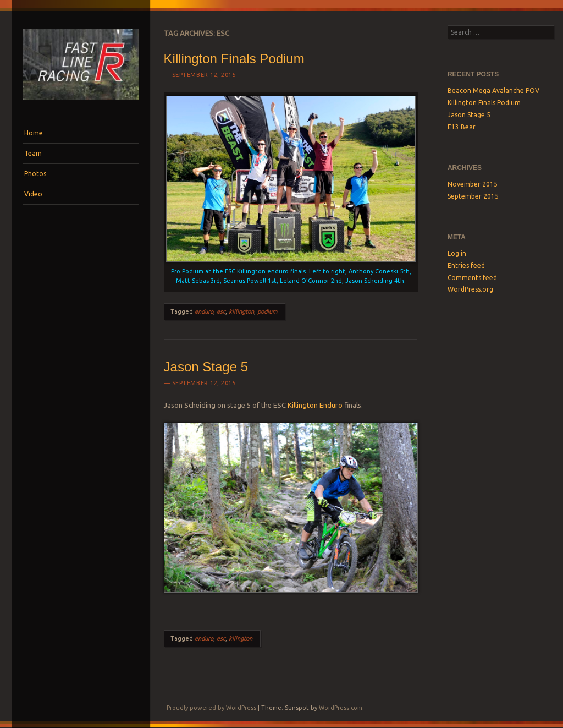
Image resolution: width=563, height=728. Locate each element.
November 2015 (473, 184)
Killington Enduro (315, 405)
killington (241, 311)
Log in (457, 253)
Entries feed (466, 266)
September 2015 (473, 196)
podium (267, 311)
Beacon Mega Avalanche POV (493, 91)
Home (34, 133)
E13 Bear (462, 127)
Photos (35, 174)
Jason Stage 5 (206, 367)
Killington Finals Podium (234, 59)
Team (33, 153)
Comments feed (472, 278)
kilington (241, 638)
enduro (204, 311)
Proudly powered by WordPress (211, 708)
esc (221, 311)
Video (33, 194)
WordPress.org (470, 289)
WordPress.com (341, 708)
